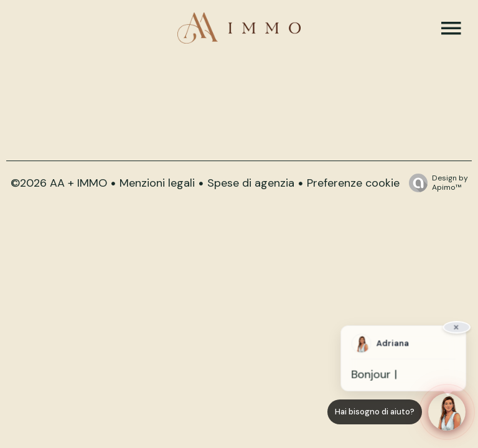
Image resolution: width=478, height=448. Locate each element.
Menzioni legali (157, 183)
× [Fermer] (456, 329)
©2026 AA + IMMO (59, 183)
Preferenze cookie (353, 183)
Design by (435, 183)
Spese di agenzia (251, 183)
